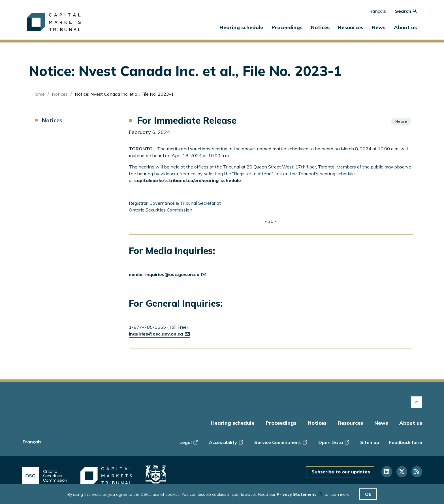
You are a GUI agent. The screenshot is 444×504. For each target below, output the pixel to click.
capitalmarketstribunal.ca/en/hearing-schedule (188, 180)
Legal (189, 442)
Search (406, 11)
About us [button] (405, 27)
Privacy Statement (300, 494)
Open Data (334, 442)
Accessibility (227, 442)
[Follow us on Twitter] (402, 472)
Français (377, 11)
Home (39, 94)
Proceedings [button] (287, 27)
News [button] (379, 27)
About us (411, 423)
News (381, 423)
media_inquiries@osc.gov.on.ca (168, 274)
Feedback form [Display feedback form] (406, 442)
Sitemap (370, 442)
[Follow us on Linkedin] (387, 472)
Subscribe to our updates (341, 472)
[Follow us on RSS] (417, 472)
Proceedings (281, 423)
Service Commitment (281, 442)
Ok (368, 494)
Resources (350, 423)
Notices (320, 27)
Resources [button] (351, 27)
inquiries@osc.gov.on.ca (160, 334)
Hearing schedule (241, 27)
